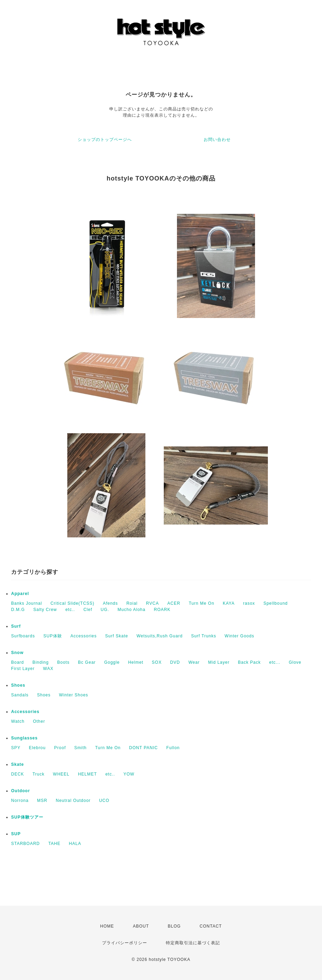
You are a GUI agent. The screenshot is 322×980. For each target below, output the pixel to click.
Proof (60, 748)
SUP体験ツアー (27, 817)
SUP (16, 834)
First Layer (23, 669)
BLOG (174, 926)
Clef (88, 610)
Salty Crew (45, 610)
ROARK (162, 610)
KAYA (229, 603)
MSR (42, 801)
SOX (157, 662)
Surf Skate (117, 636)
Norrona (20, 801)
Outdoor (20, 791)
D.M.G (18, 610)
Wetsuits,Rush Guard (159, 636)
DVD (175, 662)
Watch (18, 721)
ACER (174, 603)
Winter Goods (239, 636)
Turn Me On (202, 603)
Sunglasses (24, 738)
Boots (63, 662)
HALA (75, 844)
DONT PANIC (143, 748)
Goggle (112, 662)
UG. (105, 610)
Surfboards (23, 636)
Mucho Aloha (132, 610)
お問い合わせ (217, 140)
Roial (132, 603)
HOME (107, 926)
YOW (129, 774)
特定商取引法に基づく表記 (193, 943)
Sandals (20, 695)
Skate (18, 764)
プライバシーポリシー (125, 943)
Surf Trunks (204, 636)
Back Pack (249, 662)
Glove (295, 662)
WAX (48, 669)
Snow (17, 653)
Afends (110, 603)
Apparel (20, 594)
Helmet (136, 662)
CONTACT (211, 926)
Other (39, 721)
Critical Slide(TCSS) (72, 603)
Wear (194, 662)
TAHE (54, 844)
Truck (39, 774)
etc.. (70, 610)
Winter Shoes (74, 695)
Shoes (18, 685)
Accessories (84, 636)
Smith (80, 748)
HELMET (88, 774)
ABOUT (141, 926)
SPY (16, 748)
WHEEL (61, 774)
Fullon (173, 748)
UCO (104, 801)
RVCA (152, 603)
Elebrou (37, 748)
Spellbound (276, 603)
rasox (249, 603)
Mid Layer (219, 662)
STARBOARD (26, 844)
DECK (18, 774)
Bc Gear (87, 662)
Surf (16, 626)
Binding (40, 662)
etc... (275, 662)
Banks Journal (27, 603)
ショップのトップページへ (105, 140)
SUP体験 (53, 636)
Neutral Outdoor (73, 801)
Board (18, 662)
